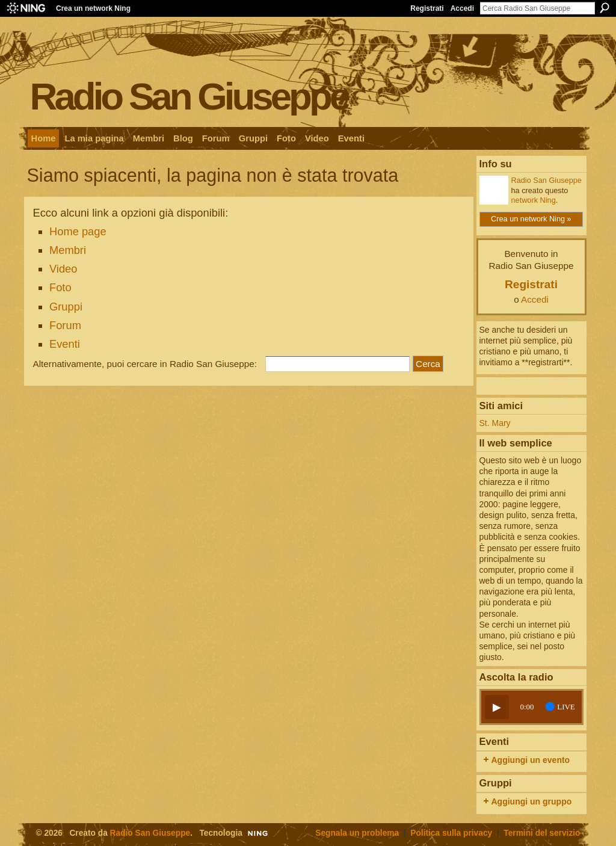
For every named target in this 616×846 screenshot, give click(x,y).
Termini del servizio (542, 833)
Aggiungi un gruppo (532, 801)
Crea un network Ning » (531, 219)
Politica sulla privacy (451, 833)
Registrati (427, 8)
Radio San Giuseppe (189, 96)
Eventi (65, 344)
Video (63, 269)
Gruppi (66, 307)
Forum (65, 325)
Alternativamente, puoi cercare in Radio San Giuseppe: (145, 364)
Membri (68, 250)
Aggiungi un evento (531, 760)
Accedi (462, 8)
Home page (78, 231)
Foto (60, 287)
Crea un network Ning (93, 8)
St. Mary (495, 423)
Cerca (605, 8)
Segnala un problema (357, 833)
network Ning (534, 200)
